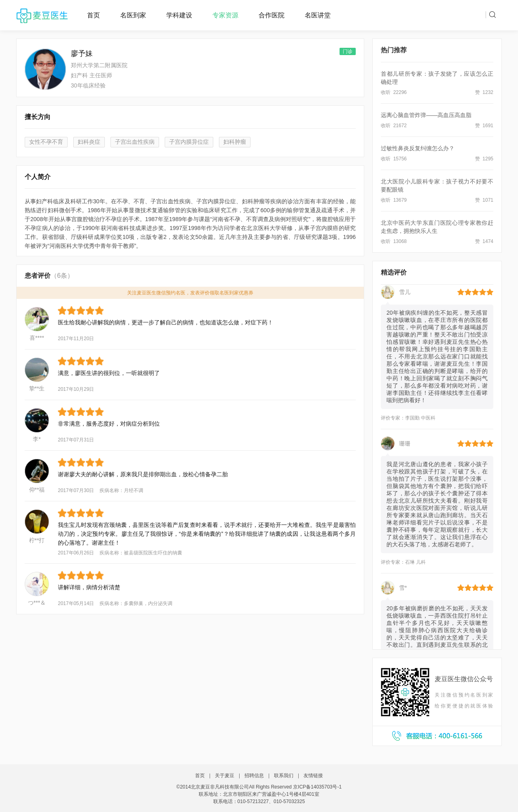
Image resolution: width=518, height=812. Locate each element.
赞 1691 (484, 126)
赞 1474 (484, 241)
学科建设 (179, 15)
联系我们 (284, 776)
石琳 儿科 (415, 563)
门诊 (348, 51)
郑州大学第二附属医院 (99, 65)
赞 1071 (484, 200)
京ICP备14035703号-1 (317, 787)
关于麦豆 (225, 776)
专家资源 (225, 15)
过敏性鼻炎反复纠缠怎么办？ (418, 148)
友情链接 (313, 776)
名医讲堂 (318, 15)
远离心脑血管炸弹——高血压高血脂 (426, 115)
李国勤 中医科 (420, 419)
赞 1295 (484, 159)
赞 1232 (484, 92)
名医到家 (133, 15)
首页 (93, 15)
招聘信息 (254, 776)
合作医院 (272, 15)
